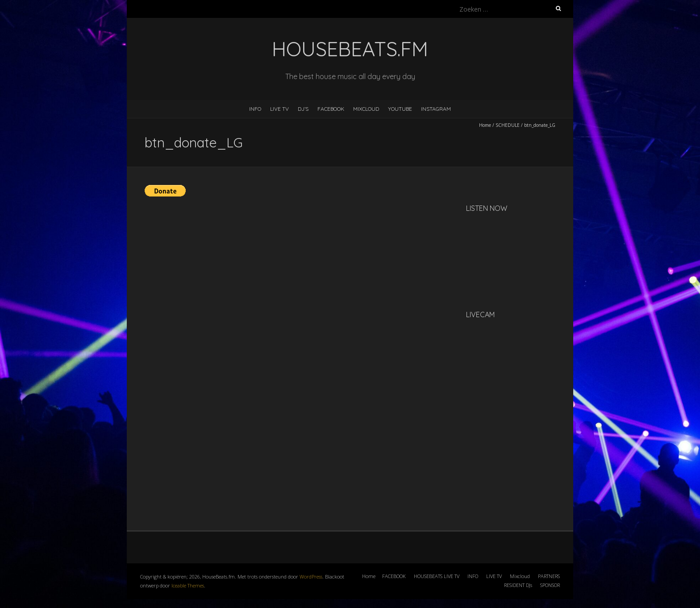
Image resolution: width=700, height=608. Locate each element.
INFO (255, 109)
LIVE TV (279, 109)
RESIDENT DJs (518, 585)
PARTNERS (549, 576)
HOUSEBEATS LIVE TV (437, 576)
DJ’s (303, 109)
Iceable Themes (188, 585)
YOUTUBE (400, 109)
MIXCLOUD (366, 109)
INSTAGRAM (436, 109)
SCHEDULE (508, 125)
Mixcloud (520, 576)
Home (485, 125)
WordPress (311, 577)
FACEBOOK (331, 109)
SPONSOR (550, 585)
